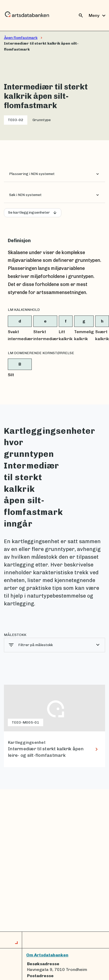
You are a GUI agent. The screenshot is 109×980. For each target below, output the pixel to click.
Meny (98, 16)
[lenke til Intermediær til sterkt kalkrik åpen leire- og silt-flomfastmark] (54, 726)
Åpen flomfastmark (21, 38)
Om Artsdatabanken (47, 955)
